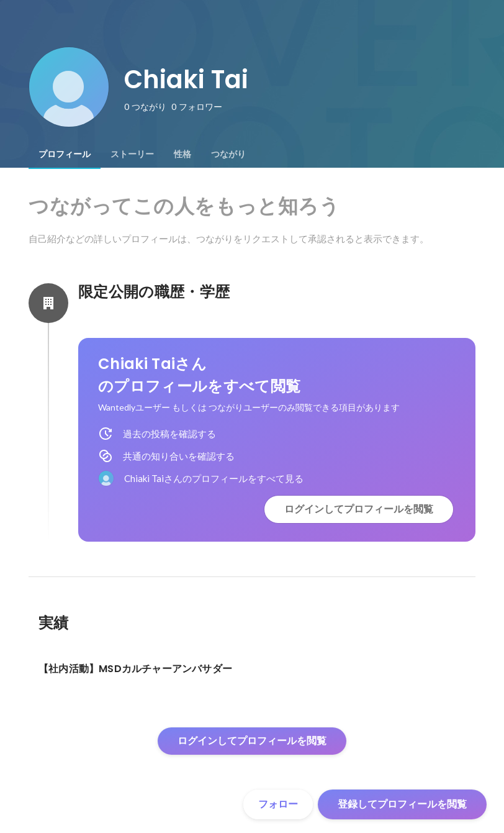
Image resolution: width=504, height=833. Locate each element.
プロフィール (65, 154)
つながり (228, 154)
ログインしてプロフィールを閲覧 (359, 509)
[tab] (65, 154)
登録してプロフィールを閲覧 (402, 804)
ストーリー (132, 154)
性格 (182, 154)
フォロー (278, 804)
